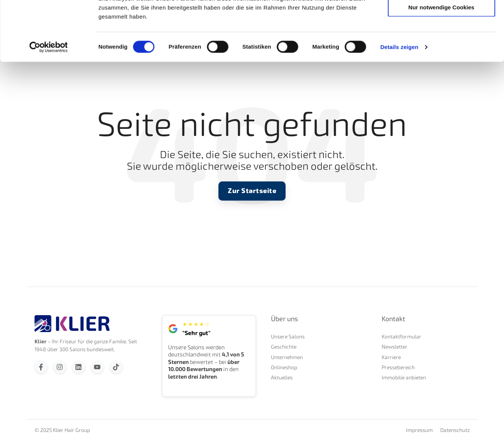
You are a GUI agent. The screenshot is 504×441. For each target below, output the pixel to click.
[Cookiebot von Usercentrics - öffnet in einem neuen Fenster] (49, 103)
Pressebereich (398, 367)
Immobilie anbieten (404, 377)
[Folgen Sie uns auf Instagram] (60, 367)
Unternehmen (287, 357)
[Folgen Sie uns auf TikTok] (116, 367)
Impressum (419, 430)
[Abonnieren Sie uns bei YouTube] (97, 367)
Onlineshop (284, 367)
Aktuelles (282, 377)
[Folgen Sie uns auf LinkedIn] (79, 367)
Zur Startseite (252, 191)
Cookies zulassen (441, 19)
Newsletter (395, 347)
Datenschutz (455, 430)
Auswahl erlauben (441, 41)
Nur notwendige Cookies (441, 63)
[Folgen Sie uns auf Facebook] (41, 367)
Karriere (391, 357)
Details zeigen (399, 103)
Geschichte (284, 347)
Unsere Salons (288, 336)
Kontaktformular (402, 336)
